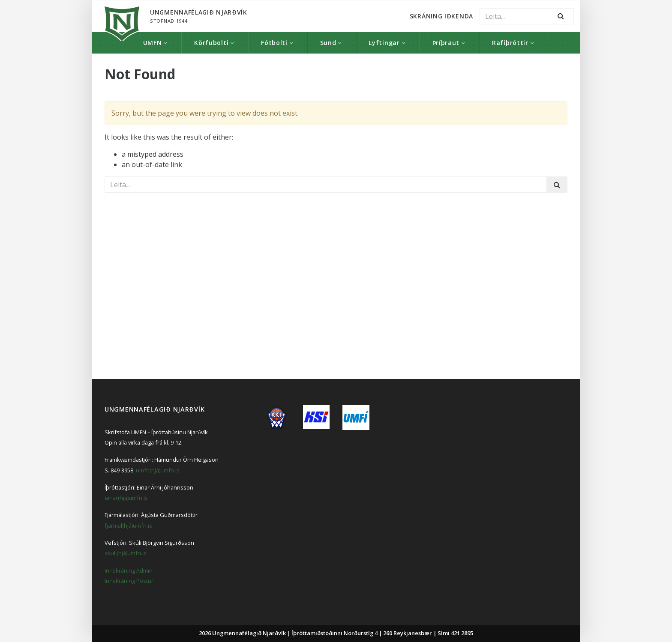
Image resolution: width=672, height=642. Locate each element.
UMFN (153, 43)
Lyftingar (384, 43)
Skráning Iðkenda (441, 16)
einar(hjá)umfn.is (126, 498)
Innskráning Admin (129, 570)
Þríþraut (446, 43)
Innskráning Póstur (129, 581)
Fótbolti (274, 43)
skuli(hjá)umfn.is (126, 553)
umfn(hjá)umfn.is (158, 470)
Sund (328, 43)
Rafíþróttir (510, 43)
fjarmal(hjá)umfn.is (128, 526)
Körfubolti (211, 43)
